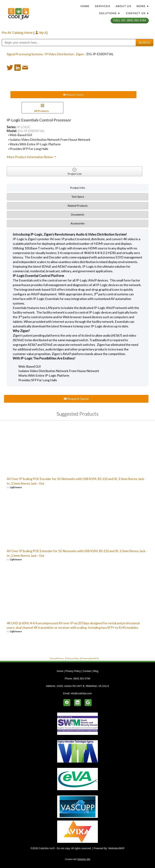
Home (85, 6)
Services (103, 6)
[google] (88, 703)
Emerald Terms (57, 658)
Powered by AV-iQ (90, 658)
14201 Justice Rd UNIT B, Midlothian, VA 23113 (83, 686)
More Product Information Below (32, 157)
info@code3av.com (81, 693)
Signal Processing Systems (25, 54)
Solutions (109, 13)
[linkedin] (77, 703)
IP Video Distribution (59, 54)
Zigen (80, 54)
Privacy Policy (73, 658)
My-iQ (41, 33)
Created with (77, 859)
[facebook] (67, 703)
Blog (96, 671)
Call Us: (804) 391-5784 (130, 20)
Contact (87, 671)
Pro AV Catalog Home (18, 33)
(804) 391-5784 (82, 679)
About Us (123, 6)
